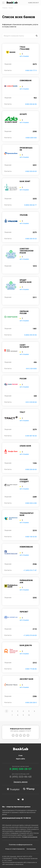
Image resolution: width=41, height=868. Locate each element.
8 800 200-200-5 (31, 703)
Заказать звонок (21, 782)
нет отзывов (24, 56)
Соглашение (31, 849)
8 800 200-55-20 (31, 239)
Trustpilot (13, 789)
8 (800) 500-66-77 (31, 205)
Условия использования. (30, 837)
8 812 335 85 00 (31, 402)
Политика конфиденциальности (21, 845)
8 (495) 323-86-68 (21, 777)
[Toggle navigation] (3, 3)
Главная (5, 8)
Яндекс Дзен (23, 799)
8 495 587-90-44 (31, 436)
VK (18, 799)
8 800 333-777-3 (31, 70)
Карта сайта (20, 759)
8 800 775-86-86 (31, 669)
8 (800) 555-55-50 (31, 335)
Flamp (29, 789)
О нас (21, 755)
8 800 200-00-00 (31, 469)
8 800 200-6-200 (31, 503)
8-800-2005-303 (31, 138)
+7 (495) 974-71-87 (30, 570)
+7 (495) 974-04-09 (30, 635)
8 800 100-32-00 (31, 537)
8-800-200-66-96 (31, 104)
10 (29, 715)
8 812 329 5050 (31, 369)
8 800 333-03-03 (31, 171)
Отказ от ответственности (15, 849)
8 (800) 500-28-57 (34, 3)
